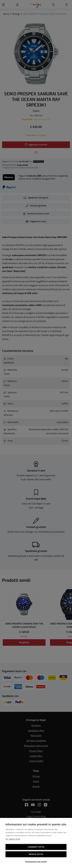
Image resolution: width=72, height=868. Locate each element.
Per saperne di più (13, 839)
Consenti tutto (36, 847)
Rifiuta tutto (36, 854)
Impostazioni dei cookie (36, 862)
